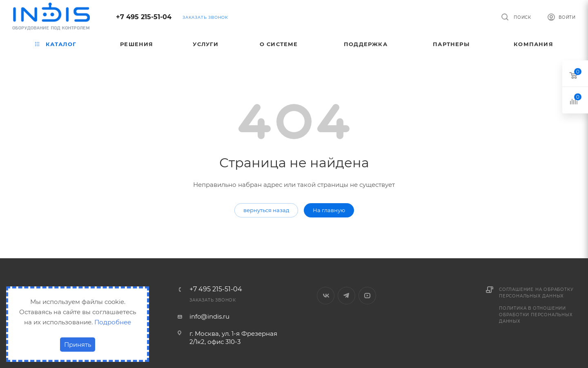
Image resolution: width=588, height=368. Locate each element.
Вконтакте (326, 296)
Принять (78, 345)
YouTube (367, 296)
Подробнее (113, 322)
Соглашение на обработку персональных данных (536, 293)
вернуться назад (266, 210)
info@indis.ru (209, 316)
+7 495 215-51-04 (144, 17)
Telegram (346, 296)
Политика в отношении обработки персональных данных (536, 315)
